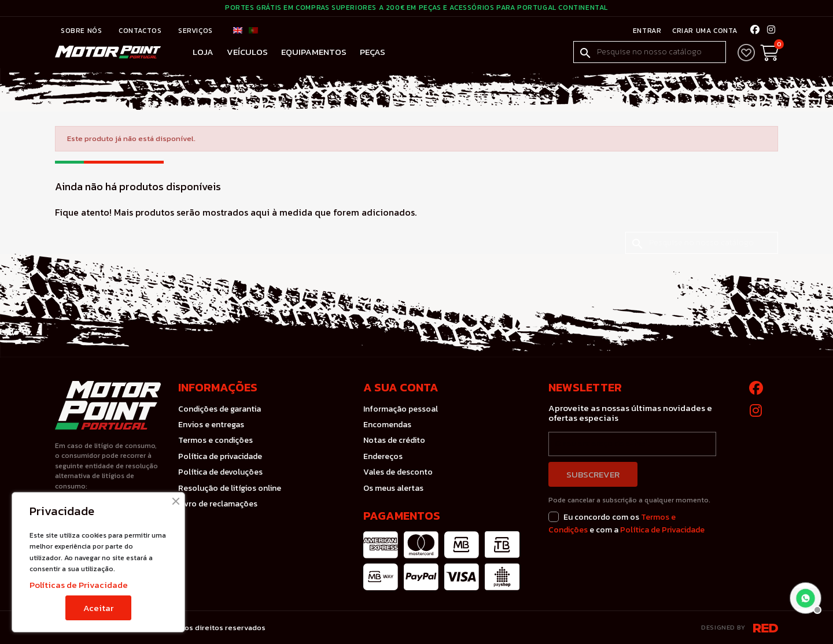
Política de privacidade (220, 456)
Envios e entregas (211, 425)
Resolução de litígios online (230, 488)
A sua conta (401, 387)
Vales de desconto (398, 472)
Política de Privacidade (662, 530)
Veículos (247, 52)
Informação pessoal (401, 409)
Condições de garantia (220, 409)
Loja (203, 52)
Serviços (196, 31)
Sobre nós (82, 31)
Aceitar (98, 608)
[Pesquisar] (650, 52)
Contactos (141, 31)
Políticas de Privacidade (79, 585)
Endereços (383, 456)
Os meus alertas (393, 488)
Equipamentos (314, 52)
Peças (373, 52)
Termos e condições (215, 440)
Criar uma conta (703, 31)
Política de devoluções (220, 472)
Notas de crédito (394, 440)
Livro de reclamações (218, 504)
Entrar (646, 31)
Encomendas (387, 425)
